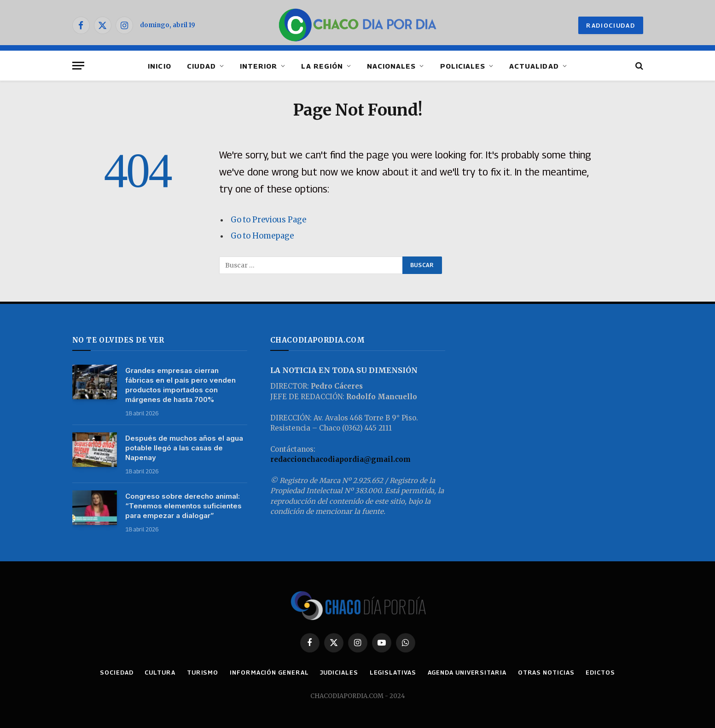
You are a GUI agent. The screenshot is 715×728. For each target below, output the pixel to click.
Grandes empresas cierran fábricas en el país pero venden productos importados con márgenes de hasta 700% (180, 385)
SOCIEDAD (116, 672)
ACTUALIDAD (534, 66)
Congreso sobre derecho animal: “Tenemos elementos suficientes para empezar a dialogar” (183, 506)
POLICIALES (463, 66)
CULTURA (160, 672)
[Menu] (78, 66)
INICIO (159, 66)
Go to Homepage (262, 236)
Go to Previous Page (268, 220)
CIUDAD (201, 66)
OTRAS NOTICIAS (546, 672)
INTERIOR (259, 66)
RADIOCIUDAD (611, 25)
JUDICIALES (339, 672)
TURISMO (203, 672)
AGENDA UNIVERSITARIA (467, 672)
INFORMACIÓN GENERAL (269, 672)
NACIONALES (392, 66)
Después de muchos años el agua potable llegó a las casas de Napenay (184, 448)
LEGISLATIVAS (393, 672)
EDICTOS (600, 672)
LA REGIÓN (322, 66)
